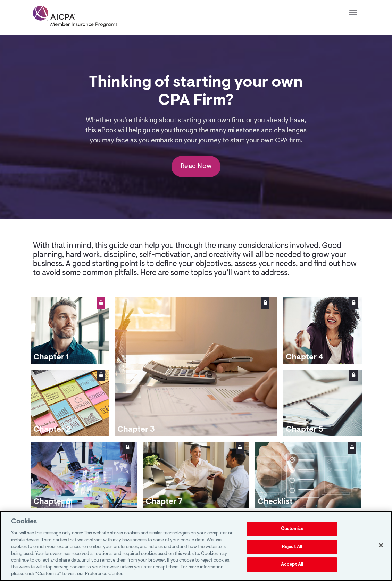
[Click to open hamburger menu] (353, 12)
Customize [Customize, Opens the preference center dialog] (292, 529)
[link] (75, 16)
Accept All (292, 565)
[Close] (381, 545)
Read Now (196, 167)
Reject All (292, 547)
